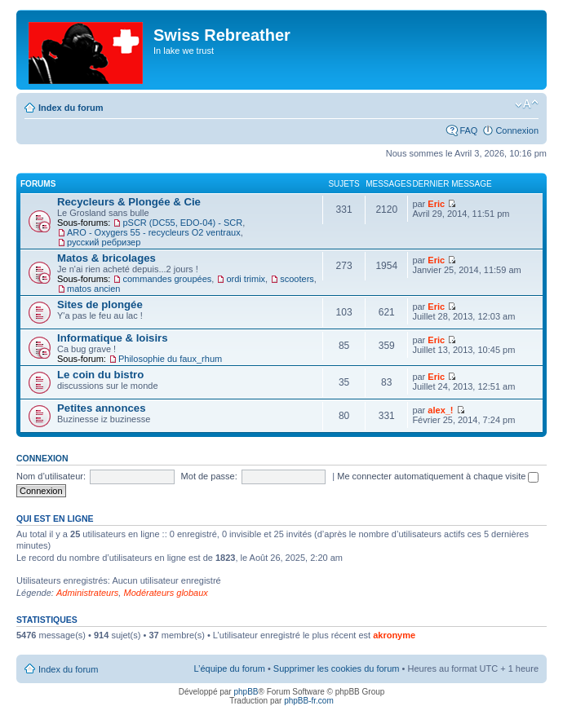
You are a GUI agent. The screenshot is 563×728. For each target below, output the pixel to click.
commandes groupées (167, 279)
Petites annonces (101, 408)
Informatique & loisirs (113, 338)
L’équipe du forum (229, 668)
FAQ (468, 130)
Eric (436, 204)
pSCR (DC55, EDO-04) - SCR (182, 223)
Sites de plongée (100, 304)
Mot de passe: (209, 476)
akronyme (394, 635)
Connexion (517, 130)
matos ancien (93, 289)
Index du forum (71, 108)
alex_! (440, 410)
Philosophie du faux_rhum (170, 359)
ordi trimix (246, 279)
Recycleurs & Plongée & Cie (129, 202)
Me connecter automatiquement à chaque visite (438, 476)
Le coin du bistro (100, 375)
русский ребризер (104, 242)
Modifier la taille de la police (527, 104)
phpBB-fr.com (309, 701)
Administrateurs (87, 593)
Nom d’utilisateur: (51, 476)
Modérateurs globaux (165, 593)
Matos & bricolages (106, 258)
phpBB (246, 692)
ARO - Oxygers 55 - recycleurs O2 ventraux (154, 232)
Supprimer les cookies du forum (337, 668)
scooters (297, 279)
